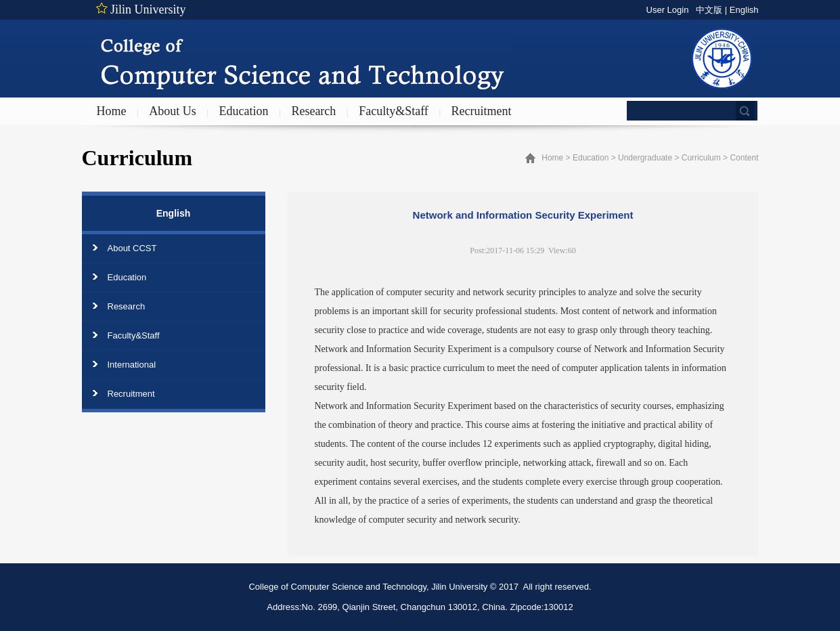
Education (244, 111)
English (744, 10)
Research (313, 111)
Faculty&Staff (394, 111)
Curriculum (701, 158)
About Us (173, 111)
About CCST (132, 248)
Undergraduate (645, 158)
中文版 (709, 10)
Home (112, 111)
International (132, 365)
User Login (668, 10)
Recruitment (482, 111)
